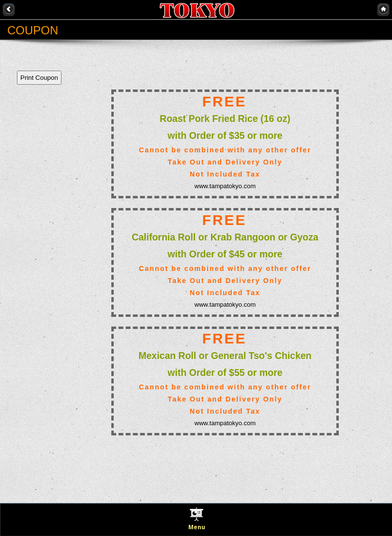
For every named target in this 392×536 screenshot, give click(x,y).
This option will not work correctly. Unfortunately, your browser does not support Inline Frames (191, 279)
